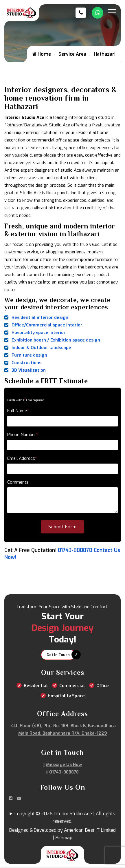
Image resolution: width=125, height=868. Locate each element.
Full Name (18, 411)
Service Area (72, 54)
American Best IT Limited (90, 830)
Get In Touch (58, 655)
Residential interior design (40, 317)
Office (103, 686)
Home (42, 54)
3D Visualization (29, 370)
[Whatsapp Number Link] (98, 13)
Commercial (72, 686)
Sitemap (64, 838)
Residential (36, 686)
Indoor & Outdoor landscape (41, 348)
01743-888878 (75, 550)
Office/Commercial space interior (47, 325)
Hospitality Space (66, 696)
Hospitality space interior (39, 333)
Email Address (22, 458)
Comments (18, 482)
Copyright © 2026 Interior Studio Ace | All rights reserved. (65, 817)
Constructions (26, 363)
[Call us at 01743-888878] (82, 13)
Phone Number (23, 435)
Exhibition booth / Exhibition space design (56, 340)
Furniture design (29, 355)
